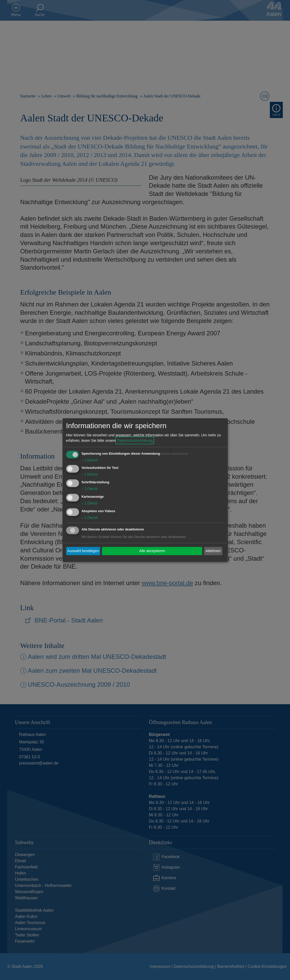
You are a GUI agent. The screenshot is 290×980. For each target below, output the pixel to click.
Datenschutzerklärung (135, 440)
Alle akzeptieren (152, 551)
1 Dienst (90, 460)
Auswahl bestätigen (83, 551)
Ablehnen (213, 551)
